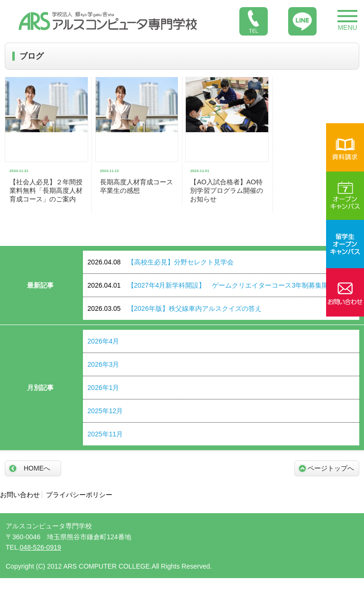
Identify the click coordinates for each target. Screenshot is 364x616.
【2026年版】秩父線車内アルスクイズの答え (175, 308)
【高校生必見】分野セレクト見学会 (161, 262)
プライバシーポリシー (79, 495)
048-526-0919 (41, 547)
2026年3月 (104, 364)
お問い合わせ (20, 495)
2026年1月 (104, 388)
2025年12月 (105, 411)
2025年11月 (105, 434)
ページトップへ (331, 468)
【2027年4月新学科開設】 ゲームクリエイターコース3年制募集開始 (212, 285)
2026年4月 (104, 341)
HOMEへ (37, 468)
